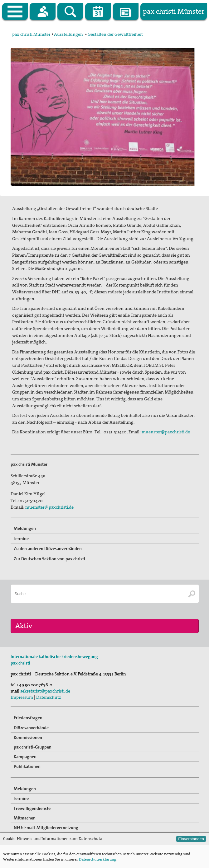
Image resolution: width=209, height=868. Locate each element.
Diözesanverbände (31, 728)
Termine (21, 539)
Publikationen (27, 766)
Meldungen (25, 528)
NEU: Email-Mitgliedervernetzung (46, 828)
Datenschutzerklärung (97, 859)
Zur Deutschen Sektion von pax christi (49, 559)
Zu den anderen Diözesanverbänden (48, 548)
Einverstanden (191, 839)
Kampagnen (25, 757)
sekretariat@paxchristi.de (45, 691)
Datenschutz (49, 697)
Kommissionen (28, 737)
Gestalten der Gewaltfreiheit (115, 34)
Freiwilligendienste (32, 808)
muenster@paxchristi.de (166, 432)
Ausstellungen (68, 34)
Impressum (22, 697)
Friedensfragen (28, 718)
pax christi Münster (31, 34)
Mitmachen (25, 818)
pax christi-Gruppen (33, 747)
